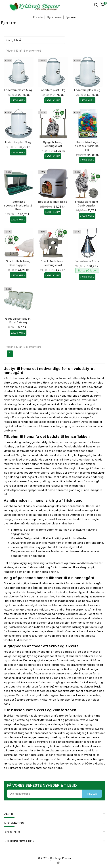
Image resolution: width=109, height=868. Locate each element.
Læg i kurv (18, 100)
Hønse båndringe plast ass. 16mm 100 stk (87, 146)
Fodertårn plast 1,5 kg (18, 90)
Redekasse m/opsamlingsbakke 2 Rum (18, 205)
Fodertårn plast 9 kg (18, 142)
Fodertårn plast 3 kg (53, 90)
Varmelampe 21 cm (87, 261)
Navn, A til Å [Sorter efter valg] (34, 40)
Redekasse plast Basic (53, 202)
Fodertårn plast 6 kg (87, 90)
